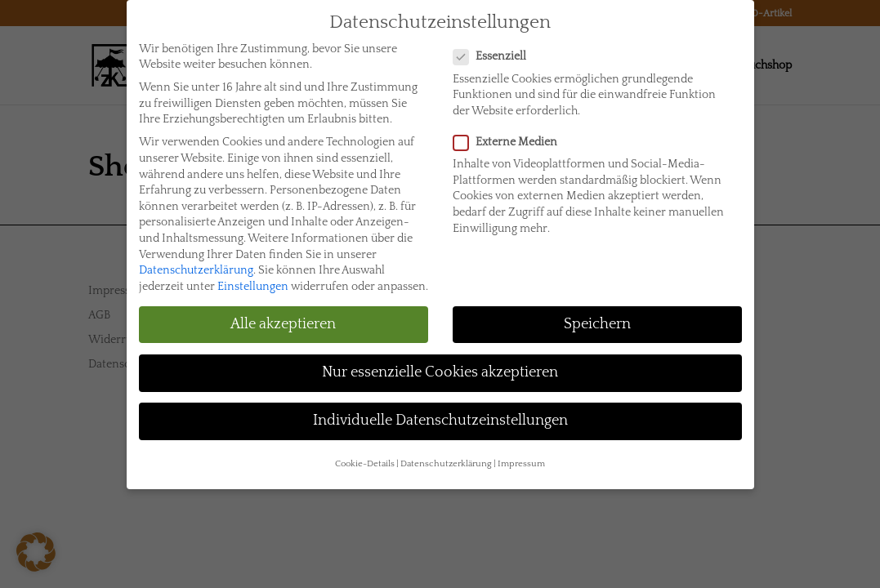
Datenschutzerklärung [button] (446, 454)
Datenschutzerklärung (196, 261)
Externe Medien (512, 133)
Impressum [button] (521, 454)
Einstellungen (253, 277)
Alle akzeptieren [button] (283, 314)
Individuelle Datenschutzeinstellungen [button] (440, 411)
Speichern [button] (597, 314)
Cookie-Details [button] (365, 454)
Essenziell (496, 47)
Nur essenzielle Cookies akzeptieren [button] (440, 363)
